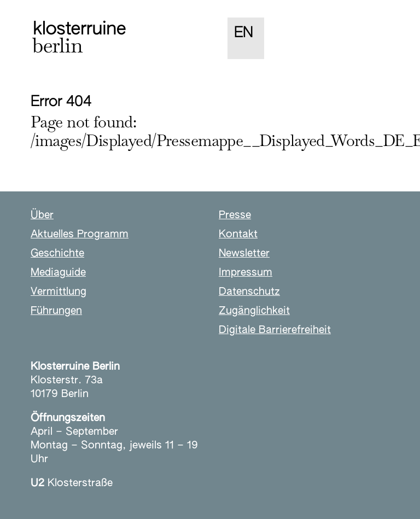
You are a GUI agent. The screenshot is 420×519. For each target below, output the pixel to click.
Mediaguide (58, 273)
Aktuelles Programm (80, 234)
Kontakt (238, 234)
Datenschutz (249, 292)
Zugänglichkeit (254, 311)
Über (42, 215)
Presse (235, 215)
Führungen (56, 311)
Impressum (246, 273)
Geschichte (57, 253)
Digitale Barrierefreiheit (275, 330)
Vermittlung (59, 292)
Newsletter (244, 253)
